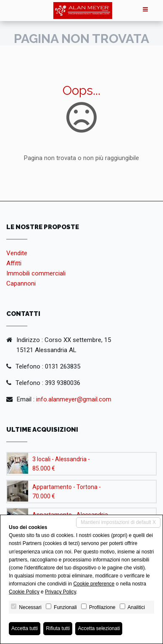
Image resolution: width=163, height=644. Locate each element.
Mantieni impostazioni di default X (118, 522)
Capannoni (21, 283)
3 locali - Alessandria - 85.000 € (61, 464)
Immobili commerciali (36, 273)
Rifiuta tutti (58, 628)
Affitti (14, 263)
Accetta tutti (25, 628)
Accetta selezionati (99, 628)
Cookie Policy (24, 592)
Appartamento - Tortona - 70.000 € (67, 492)
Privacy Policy (60, 592)
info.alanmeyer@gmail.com (74, 399)
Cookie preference (94, 584)
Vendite (17, 253)
